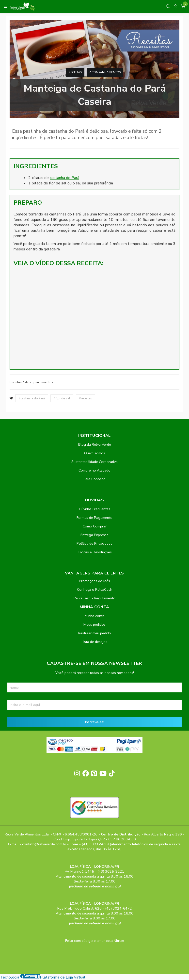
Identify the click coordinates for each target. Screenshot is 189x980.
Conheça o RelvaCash (95, 589)
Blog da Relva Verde (95, 444)
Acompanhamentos (105, 72)
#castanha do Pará (32, 398)
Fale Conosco (95, 479)
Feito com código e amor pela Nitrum (95, 941)
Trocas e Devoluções (95, 552)
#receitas (86, 398)
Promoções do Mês (94, 581)
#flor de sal (62, 398)
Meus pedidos (94, 624)
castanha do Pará (64, 178)
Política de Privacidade (94, 543)
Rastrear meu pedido (94, 633)
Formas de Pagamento (94, 518)
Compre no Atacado (94, 470)
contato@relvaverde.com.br (45, 844)
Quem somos (95, 453)
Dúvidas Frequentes (95, 509)
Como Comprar (95, 526)
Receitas (75, 72)
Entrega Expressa (94, 535)
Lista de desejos (94, 642)
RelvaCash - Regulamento (94, 598)
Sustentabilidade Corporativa (94, 462)
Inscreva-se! (95, 722)
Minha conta (94, 616)
